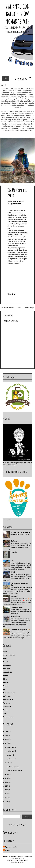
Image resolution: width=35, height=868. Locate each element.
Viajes (5, 713)
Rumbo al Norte (8, 700)
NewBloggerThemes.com (18, 862)
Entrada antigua (29, 308)
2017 (7, 786)
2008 (7, 802)
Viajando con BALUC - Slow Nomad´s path (17, 14)
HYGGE (13, 572)
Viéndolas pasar (9, 717)
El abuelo (14, 552)
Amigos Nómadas (9, 655)
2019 (7, 778)
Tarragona (7, 703)
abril (9, 774)
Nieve (5, 679)
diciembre (10, 747)
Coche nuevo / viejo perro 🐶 (20, 630)
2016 (7, 790)
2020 (7, 743)
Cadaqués (7, 669)
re (4, 689)
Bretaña (6, 662)
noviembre (11, 751)
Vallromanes (7, 706)
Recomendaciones (10, 693)
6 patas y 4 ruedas (11, 847)
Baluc (11, 201)
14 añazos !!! (14, 596)
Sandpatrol (15, 860)
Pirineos (6, 682)
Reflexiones (17, 201)
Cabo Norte (7, 665)
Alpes (5, 651)
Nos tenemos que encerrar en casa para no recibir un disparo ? (21, 533)
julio (9, 763)
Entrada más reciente (7, 308)
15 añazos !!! (14, 541)
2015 (7, 794)
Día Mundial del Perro (13, 767)
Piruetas (6, 686)
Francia (6, 676)
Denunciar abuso (10, 832)
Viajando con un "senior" (14, 770)
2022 (7, 735)
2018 (7, 782)
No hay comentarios (14, 204)
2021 (7, 739)
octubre (10, 755)
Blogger (23, 825)
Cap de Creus (8, 672)
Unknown (8, 850)
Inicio (19, 308)
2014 (7, 798)
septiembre (11, 759)
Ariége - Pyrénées (17, 607)
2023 (7, 732)
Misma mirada (15, 616)
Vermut (6, 710)
